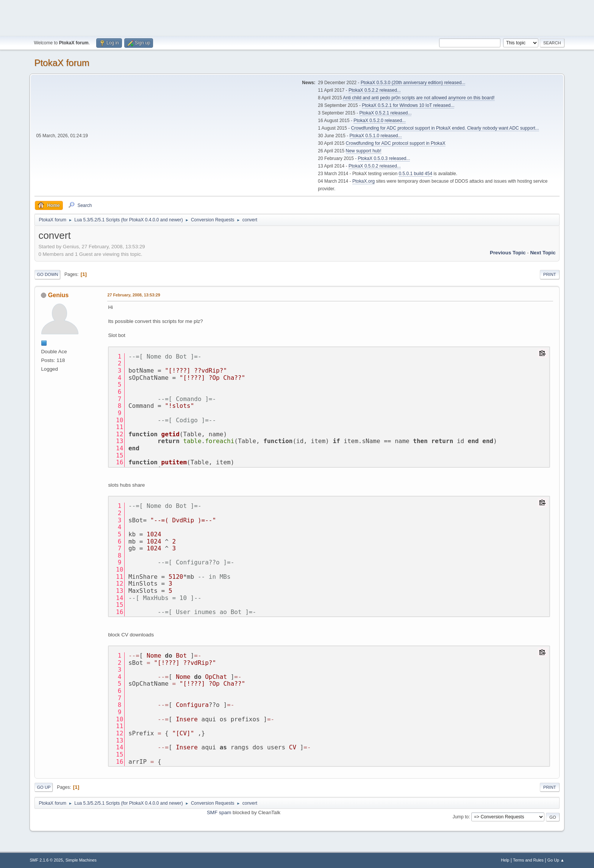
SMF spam (219, 812)
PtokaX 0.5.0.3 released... (384, 158)
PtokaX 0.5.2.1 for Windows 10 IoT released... (408, 105)
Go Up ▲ (556, 860)
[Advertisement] (297, 17)
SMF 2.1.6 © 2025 (46, 860)
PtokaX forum (62, 63)
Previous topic (508, 253)
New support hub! (364, 151)
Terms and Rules (528, 860)
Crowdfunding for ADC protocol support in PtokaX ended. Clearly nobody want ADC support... (445, 128)
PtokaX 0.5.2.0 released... (380, 121)
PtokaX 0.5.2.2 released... (375, 90)
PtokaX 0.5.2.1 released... (386, 113)
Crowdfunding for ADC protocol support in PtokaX (396, 143)
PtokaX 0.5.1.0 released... (376, 136)
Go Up (44, 787)
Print (550, 274)
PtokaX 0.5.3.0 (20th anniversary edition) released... (413, 83)
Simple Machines (81, 860)
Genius (58, 295)
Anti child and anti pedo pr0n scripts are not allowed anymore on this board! (419, 98)
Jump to (461, 817)
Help (505, 860)
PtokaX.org (363, 181)
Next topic (543, 253)
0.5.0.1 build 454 (415, 174)
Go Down (47, 274)
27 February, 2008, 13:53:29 (134, 295)
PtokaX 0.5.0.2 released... (375, 166)
